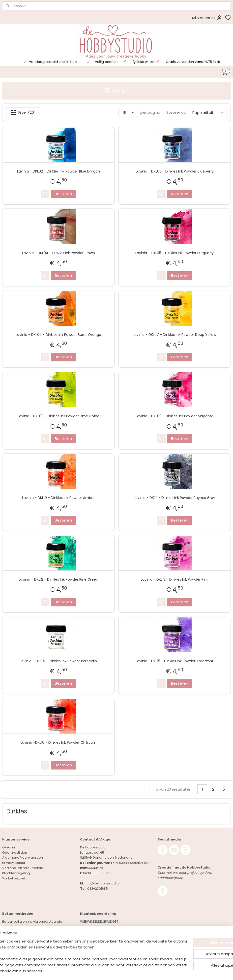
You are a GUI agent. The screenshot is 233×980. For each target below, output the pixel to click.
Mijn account (207, 18)
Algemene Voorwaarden (23, 857)
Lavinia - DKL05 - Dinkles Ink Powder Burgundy (175, 253)
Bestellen (63, 194)
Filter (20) (23, 112)
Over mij (9, 847)
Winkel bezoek (14, 878)
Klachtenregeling (16, 873)
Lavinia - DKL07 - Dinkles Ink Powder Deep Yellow (175, 334)
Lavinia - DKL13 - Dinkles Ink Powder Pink (175, 579)
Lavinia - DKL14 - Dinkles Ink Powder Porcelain (58, 661)
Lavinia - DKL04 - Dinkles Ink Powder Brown (58, 253)
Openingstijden (15, 853)
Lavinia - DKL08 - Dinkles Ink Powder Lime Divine (58, 416)
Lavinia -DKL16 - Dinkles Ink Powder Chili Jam (58, 742)
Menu (116, 91)
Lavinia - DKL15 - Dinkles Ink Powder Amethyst (175, 661)
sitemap (135, 971)
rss (146, 971)
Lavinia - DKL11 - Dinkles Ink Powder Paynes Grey (175, 498)
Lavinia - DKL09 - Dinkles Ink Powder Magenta (175, 416)
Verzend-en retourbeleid (23, 868)
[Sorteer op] (207, 113)
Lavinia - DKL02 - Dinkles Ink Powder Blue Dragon (58, 171)
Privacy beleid (14, 863)
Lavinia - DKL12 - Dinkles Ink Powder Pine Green (58, 579)
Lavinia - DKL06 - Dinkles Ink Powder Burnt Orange (58, 334)
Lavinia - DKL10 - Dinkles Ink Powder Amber (58, 498)
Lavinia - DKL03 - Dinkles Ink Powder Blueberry (175, 171)
